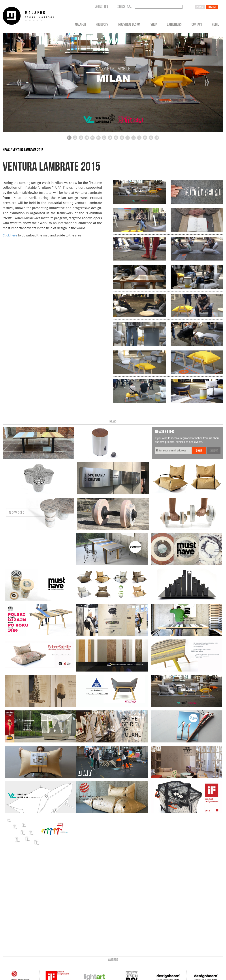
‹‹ (19, 83)
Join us (102, 7)
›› (207, 83)
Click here (10, 235)
